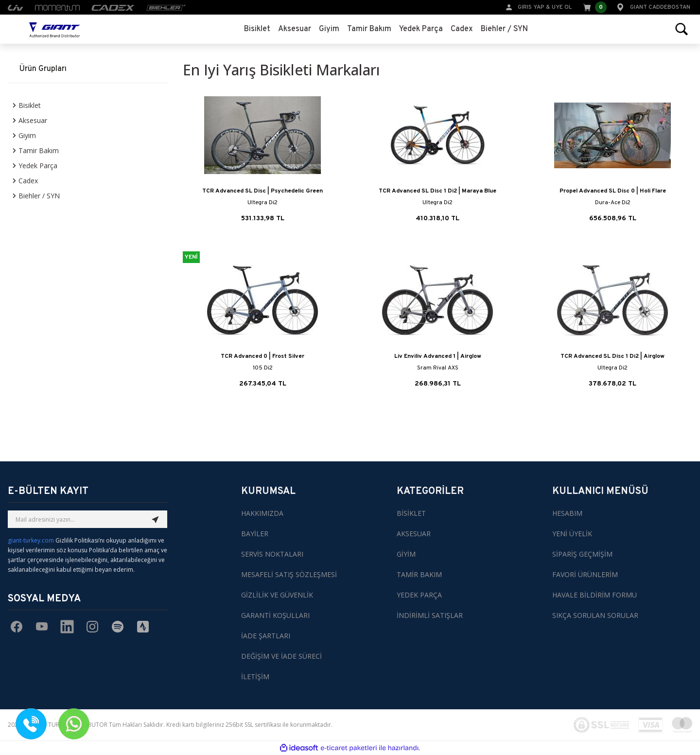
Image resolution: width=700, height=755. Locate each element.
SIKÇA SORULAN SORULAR (595, 615)
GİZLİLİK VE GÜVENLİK (277, 595)
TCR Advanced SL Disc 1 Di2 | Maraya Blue (437, 191)
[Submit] (156, 519)
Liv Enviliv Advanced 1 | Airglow (438, 356)
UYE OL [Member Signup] (562, 7)
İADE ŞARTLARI (266, 636)
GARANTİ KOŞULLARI (275, 615)
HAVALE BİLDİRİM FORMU (595, 595)
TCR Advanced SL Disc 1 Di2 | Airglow (612, 356)
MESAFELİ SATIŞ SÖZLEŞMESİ (289, 574)
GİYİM (406, 554)
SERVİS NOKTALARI (272, 554)
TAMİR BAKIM (419, 574)
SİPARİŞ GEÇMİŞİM (582, 554)
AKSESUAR (414, 534)
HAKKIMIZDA (262, 513)
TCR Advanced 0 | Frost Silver (262, 356)
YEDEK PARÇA (419, 595)
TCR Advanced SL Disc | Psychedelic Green (262, 191)
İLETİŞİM (255, 676)
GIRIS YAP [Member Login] (531, 7)
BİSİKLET (411, 513)
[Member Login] (509, 7)
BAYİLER (255, 534)
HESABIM (567, 513)
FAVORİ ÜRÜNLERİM (585, 574)
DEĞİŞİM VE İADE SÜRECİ (281, 656)
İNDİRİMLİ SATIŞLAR (430, 615)
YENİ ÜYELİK (572, 534)
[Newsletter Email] (87, 519)
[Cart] (594, 7)
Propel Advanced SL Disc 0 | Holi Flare (613, 191)
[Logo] (55, 29)
